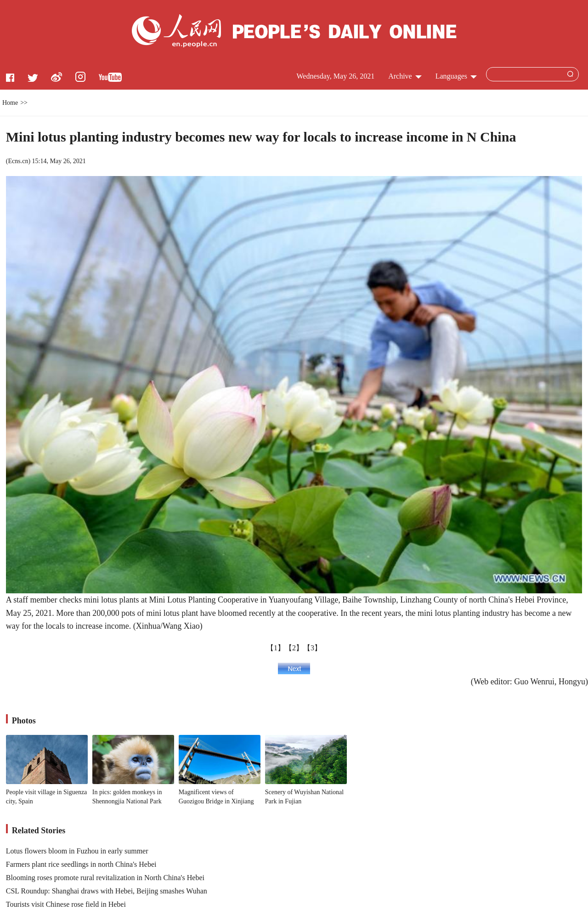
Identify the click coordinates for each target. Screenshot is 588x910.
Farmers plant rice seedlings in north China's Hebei (81, 864)
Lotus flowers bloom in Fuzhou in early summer (77, 851)
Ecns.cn (18, 161)
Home (10, 103)
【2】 (294, 648)
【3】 (312, 648)
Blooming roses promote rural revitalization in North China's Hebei (105, 878)
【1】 (276, 648)
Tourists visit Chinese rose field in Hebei (66, 904)
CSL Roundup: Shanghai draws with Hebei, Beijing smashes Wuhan (107, 891)
